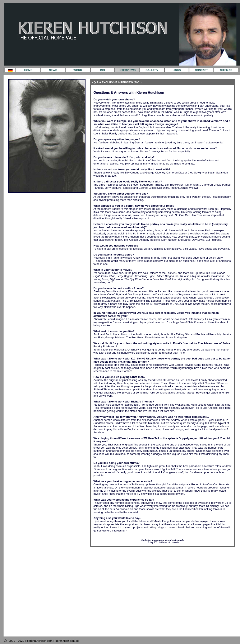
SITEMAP (226, 70)
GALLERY (152, 70)
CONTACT (201, 70)
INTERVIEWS (127, 70)
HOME (28, 70)
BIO (103, 70)
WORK (78, 70)
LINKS (177, 70)
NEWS (53, 70)
